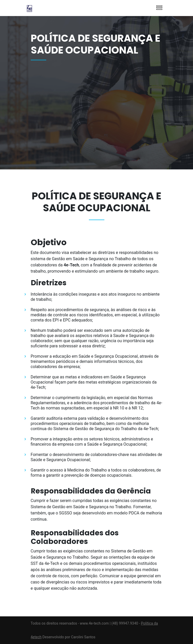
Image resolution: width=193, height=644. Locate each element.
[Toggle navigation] (159, 8)
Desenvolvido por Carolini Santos (69, 637)
